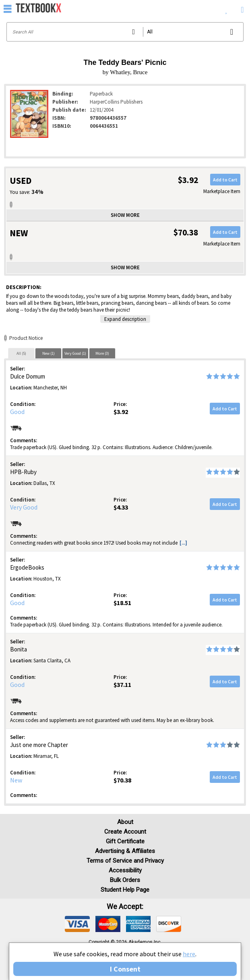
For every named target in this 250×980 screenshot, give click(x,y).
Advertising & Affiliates (125, 851)
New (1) (49, 353)
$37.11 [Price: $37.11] (122, 685)
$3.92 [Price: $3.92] (121, 412)
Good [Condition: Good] (17, 412)
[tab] (21, 353)
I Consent (125, 969)
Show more (125, 215)
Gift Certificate (125, 841)
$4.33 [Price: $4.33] (121, 507)
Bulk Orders (125, 880)
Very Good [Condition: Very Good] (24, 507)
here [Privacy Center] (189, 954)
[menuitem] (226, 8)
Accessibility (125, 870)
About (125, 822)
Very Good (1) (75, 353)
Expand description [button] (125, 319)
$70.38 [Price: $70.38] (122, 780)
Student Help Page (125, 890)
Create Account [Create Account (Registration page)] (125, 832)
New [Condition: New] (16, 780)
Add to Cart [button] (225, 180)
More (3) (102, 353)
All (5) (21, 353)
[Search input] (125, 32)
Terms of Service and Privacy (125, 861)
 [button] (8, 8)
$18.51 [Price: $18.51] (122, 603)
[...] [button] (183, 543)
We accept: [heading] (125, 907)
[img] (77, 924)
